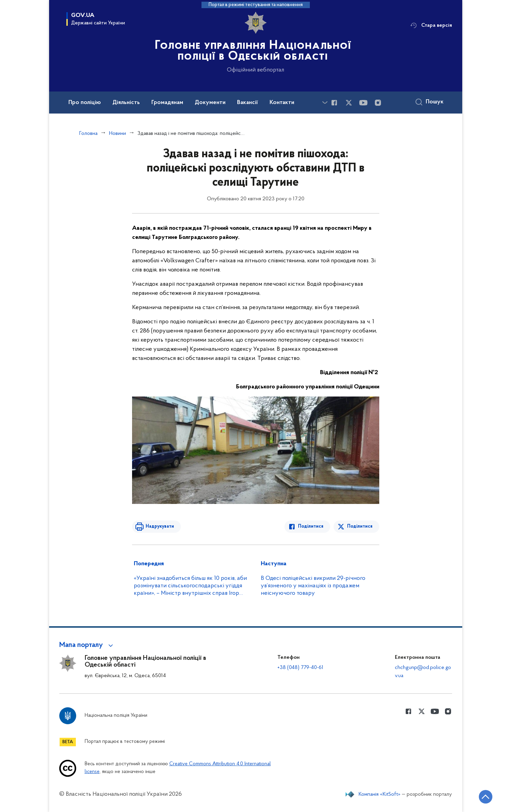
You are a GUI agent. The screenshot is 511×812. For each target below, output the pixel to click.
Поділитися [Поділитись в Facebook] (311, 526)
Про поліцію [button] (85, 103)
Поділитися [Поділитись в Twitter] (360, 526)
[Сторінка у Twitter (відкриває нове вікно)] (349, 103)
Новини (118, 134)
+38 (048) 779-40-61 (300, 668)
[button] (87, 645)
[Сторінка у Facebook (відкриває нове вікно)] (334, 103)
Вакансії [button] (248, 103)
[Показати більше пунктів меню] (325, 103)
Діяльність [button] (126, 103)
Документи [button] (210, 103)
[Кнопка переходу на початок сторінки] (486, 797)
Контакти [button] (282, 103)
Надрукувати (160, 526)
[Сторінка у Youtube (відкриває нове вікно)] (363, 103)
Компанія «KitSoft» (380, 794)
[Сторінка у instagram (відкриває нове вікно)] (378, 103)
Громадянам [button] (167, 103)
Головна (88, 134)
